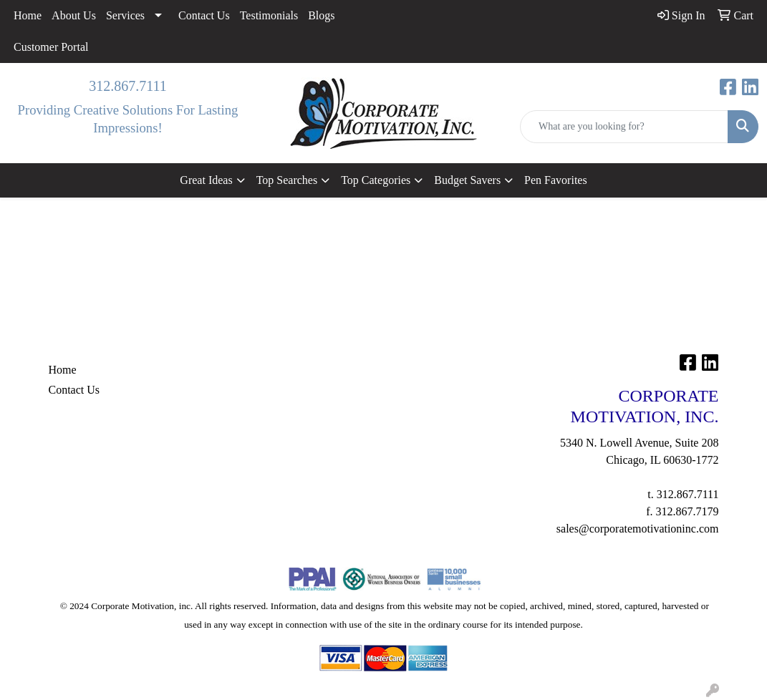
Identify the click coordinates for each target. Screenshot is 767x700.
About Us (74, 15)
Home (28, 15)
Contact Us (204, 15)
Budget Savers (467, 180)
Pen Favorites (556, 180)
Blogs (321, 15)
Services (125, 15)
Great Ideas (206, 180)
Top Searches (287, 180)
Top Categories (376, 180)
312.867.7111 (128, 86)
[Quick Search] (624, 127)
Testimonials (269, 15)
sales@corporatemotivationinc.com (638, 529)
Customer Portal (51, 47)
